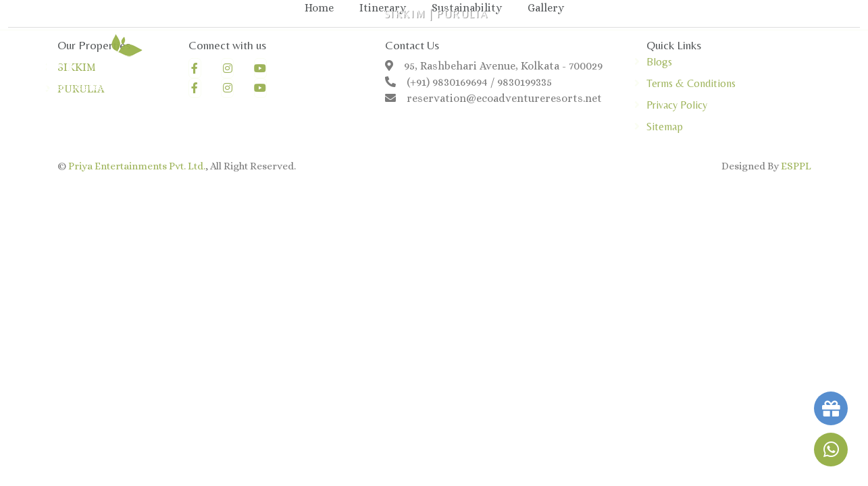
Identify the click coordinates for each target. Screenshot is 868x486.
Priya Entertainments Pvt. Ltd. (137, 166)
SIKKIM (405, 14)
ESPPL (796, 166)
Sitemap (665, 127)
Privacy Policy (677, 105)
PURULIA (462, 14)
